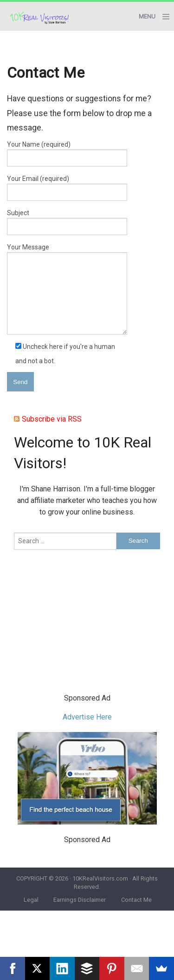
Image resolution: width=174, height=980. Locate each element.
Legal (31, 900)
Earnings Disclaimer (80, 900)
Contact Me (136, 900)
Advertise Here (87, 717)
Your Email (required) (67, 188)
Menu (147, 16)
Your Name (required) (67, 154)
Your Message (67, 289)
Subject (67, 222)
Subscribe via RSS (52, 419)
